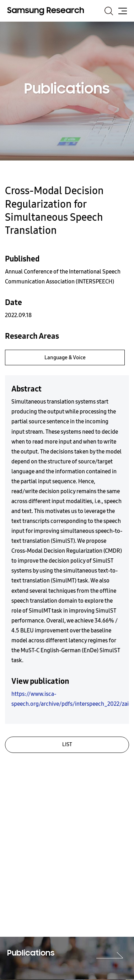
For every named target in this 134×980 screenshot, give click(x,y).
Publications (31, 953)
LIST (67, 744)
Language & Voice (65, 357)
